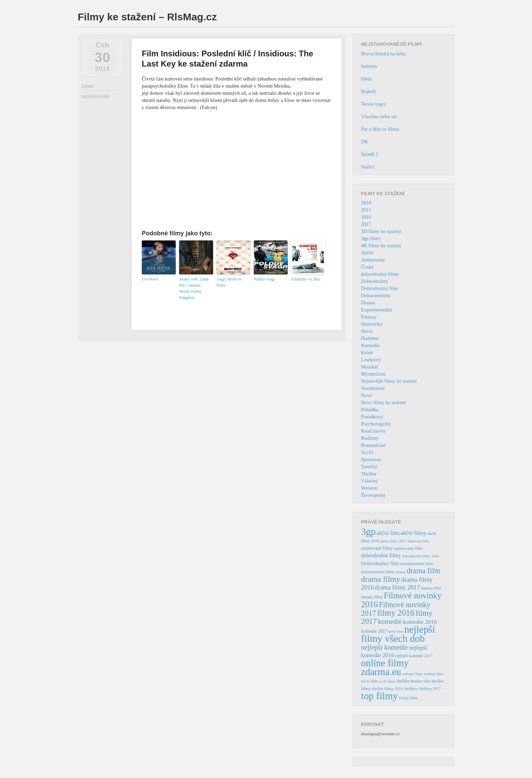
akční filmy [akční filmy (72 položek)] (414, 533)
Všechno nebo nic (379, 116)
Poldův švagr (264, 279)
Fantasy (369, 317)
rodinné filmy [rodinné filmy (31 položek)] (412, 674)
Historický (372, 324)
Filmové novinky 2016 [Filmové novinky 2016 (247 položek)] (401, 600)
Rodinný (370, 438)
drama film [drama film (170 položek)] (423, 571)
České (367, 267)
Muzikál (369, 367)
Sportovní (371, 459)
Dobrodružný (375, 281)
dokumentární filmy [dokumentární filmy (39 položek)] (378, 572)
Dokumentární (376, 295)
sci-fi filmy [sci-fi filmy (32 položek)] (387, 681)
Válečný (369, 481)
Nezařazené (373, 388)
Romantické (373, 445)
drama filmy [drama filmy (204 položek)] (381, 579)
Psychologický (376, 424)
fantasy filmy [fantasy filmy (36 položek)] (372, 597)
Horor (367, 331)
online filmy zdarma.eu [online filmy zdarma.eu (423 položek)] (385, 667)
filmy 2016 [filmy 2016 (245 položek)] (396, 613)
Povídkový (372, 417)
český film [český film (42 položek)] (408, 698)
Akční (367, 253)
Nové (367, 395)
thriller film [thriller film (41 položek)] (421, 681)
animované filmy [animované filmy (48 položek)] (377, 548)
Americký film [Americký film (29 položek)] (418, 541)
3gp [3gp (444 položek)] (368, 531)
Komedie (370, 345)
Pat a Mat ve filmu (380, 129)
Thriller (369, 474)
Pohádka (370, 410)
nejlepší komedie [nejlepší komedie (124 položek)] (384, 647)
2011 (366, 210)
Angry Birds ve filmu (229, 282)
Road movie (373, 431)
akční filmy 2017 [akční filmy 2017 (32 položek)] (393, 541)
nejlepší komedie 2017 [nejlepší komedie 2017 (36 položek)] (414, 656)
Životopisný (373, 495)
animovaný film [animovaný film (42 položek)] (408, 548)
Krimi (367, 352)
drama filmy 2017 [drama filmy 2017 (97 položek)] (397, 587)
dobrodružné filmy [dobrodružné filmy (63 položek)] (381, 555)
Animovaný (373, 260)
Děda (366, 79)
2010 (366, 203)
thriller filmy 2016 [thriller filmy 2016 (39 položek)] (387, 689)
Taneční (369, 467)
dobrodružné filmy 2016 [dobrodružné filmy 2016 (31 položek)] (420, 556)
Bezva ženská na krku (383, 54)
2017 (366, 224)
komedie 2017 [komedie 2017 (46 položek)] (374, 631)
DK (365, 142)
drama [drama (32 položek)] (401, 572)
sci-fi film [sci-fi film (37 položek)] (369, 681)
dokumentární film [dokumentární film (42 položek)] (416, 564)
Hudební (370, 338)
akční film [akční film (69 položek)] (388, 533)
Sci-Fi (367, 452)
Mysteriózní (373, 374)
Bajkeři (368, 91)
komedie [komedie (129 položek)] (390, 621)
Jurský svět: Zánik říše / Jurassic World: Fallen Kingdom (194, 288)
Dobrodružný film (379, 288)
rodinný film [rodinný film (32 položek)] (433, 674)
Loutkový (371, 360)
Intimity (369, 66)
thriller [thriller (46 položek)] (403, 681)
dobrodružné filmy (380, 274)
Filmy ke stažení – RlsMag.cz (147, 17)
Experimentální (377, 310)
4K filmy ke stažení (381, 246)
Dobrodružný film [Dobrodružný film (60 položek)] (380, 563)
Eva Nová (150, 279)
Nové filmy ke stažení (383, 402)
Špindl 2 (369, 154)
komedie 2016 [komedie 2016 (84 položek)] (420, 622)
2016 (366, 217)
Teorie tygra (373, 104)
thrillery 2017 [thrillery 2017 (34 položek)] (430, 689)
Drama (368, 303)
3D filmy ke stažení (381, 231)
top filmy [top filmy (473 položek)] (379, 696)
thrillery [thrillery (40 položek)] (411, 689)
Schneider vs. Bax (306, 279)
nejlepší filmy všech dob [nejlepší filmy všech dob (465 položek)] (398, 634)
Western (369, 488)
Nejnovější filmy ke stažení (389, 381)
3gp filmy (371, 238)
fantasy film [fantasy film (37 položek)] (431, 588)
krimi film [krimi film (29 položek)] (396, 631)
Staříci (368, 167)
